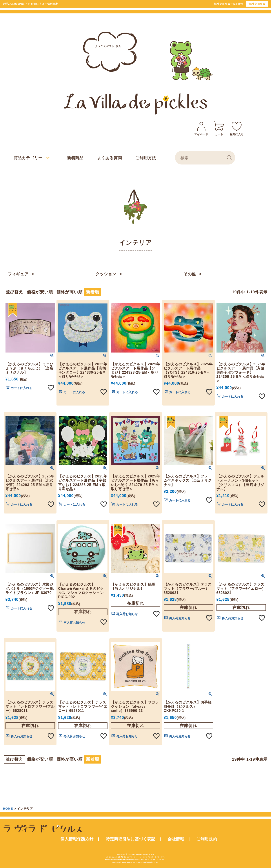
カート (219, 128)
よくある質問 (110, 158)
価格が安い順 (40, 292)
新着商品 (75, 158)
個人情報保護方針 (77, 839)
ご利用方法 (146, 158)
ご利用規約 (207, 839)
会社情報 (176, 839)
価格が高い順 (70, 292)
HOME (8, 809)
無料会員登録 (257, 4)
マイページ (201, 128)
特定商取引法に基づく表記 (131, 839)
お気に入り (236, 128)
